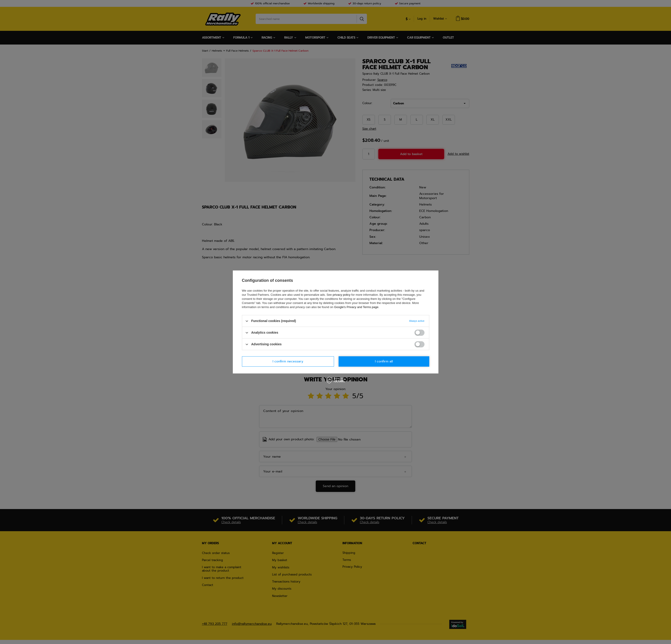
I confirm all (384, 361)
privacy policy (342, 295)
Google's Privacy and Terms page (356, 307)
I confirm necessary (288, 361)
